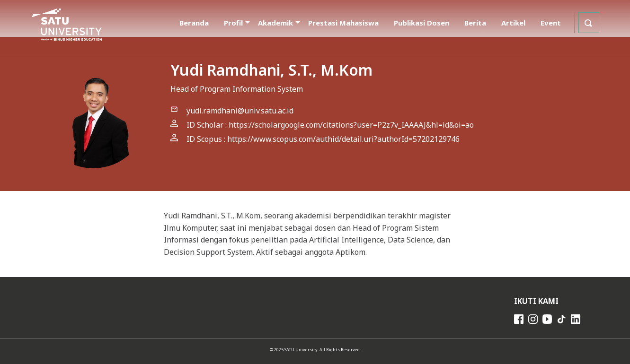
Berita (475, 23)
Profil (233, 23)
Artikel (513, 23)
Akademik (275, 23)
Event (551, 23)
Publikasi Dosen (421, 23)
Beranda (194, 23)
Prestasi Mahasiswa (343, 23)
